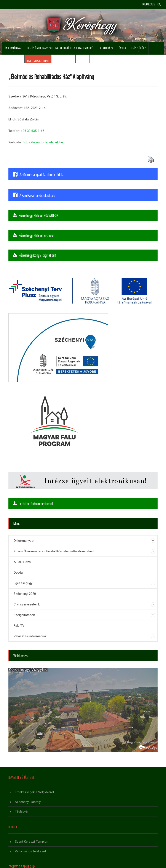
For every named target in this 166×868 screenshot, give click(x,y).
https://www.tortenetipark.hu (43, 142)
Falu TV (82, 61)
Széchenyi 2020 (13, 61)
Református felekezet (30, 851)
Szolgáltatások (63, 61)
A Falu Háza (106, 48)
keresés (152, 4)
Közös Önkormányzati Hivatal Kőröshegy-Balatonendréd (61, 48)
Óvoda (122, 48)
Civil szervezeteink (38, 61)
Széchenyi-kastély (28, 802)
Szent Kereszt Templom (32, 842)
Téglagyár (22, 811)
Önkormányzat (13, 48)
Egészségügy (139, 48)
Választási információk (106, 61)
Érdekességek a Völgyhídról (34, 792)
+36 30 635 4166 (33, 131)
